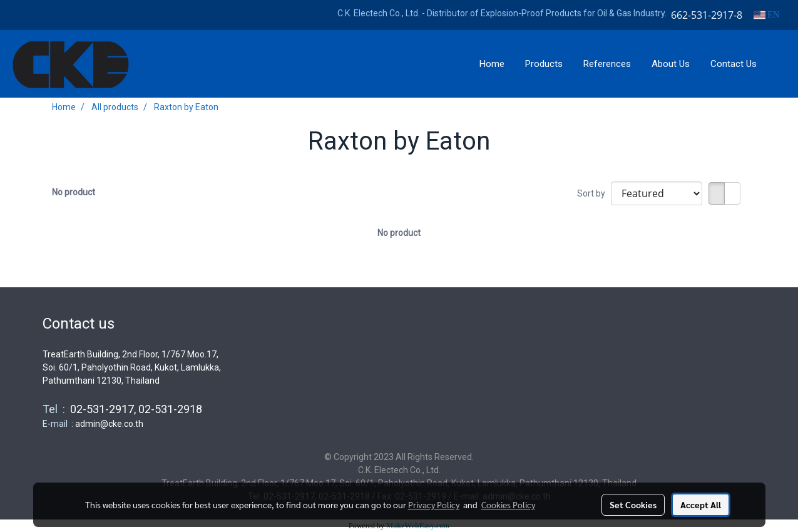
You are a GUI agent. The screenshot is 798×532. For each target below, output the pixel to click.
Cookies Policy (508, 504)
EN (766, 15)
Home (492, 64)
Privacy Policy (434, 504)
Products (544, 64)
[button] (779, 64)
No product (74, 192)
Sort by (594, 193)
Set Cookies (633, 504)
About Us (671, 64)
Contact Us (734, 64)
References (607, 64)
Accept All (701, 504)
